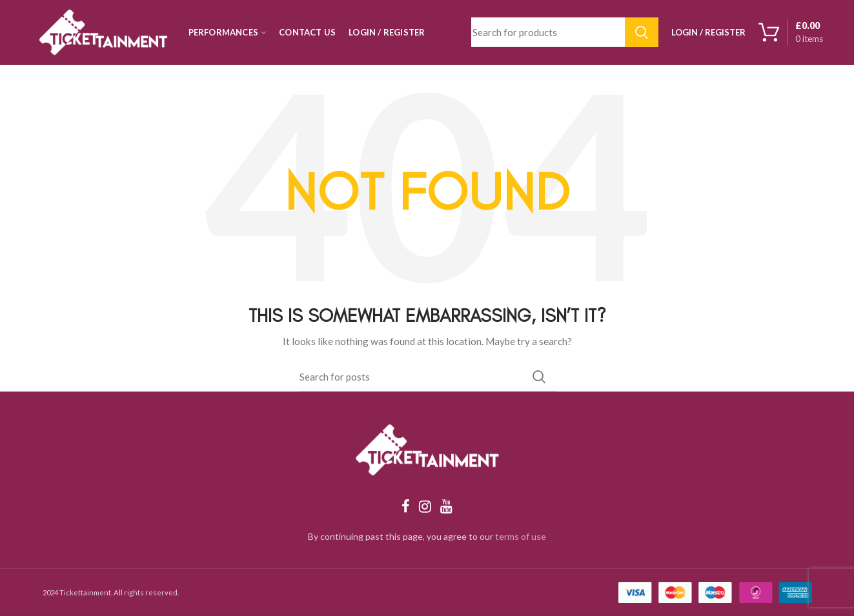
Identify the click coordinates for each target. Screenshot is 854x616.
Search (642, 32)
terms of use (521, 536)
